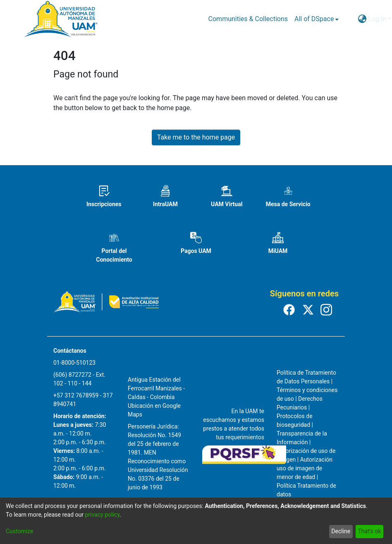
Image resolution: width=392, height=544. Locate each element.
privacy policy (102, 515)
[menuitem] (317, 19)
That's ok (369, 531)
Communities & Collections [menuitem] (248, 19)
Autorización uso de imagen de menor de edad (305, 468)
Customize (19, 531)
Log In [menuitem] (377, 19)
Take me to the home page (196, 137)
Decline (341, 531)
